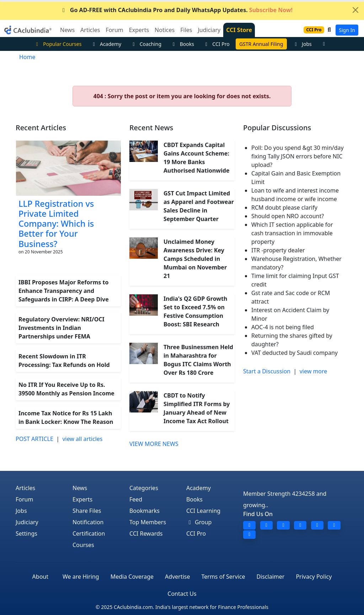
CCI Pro (216, 44)
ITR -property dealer (278, 250)
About (40, 577)
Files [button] (186, 30)
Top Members (148, 522)
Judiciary (27, 522)
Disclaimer (270, 577)
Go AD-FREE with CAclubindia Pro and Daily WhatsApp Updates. (176, 10)
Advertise (177, 577)
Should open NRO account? (288, 216)
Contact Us (182, 594)
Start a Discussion (267, 371)
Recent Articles (41, 128)
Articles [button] (90, 30)
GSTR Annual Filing (261, 44)
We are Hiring (81, 577)
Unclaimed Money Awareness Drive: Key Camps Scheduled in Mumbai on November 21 (195, 259)
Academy (106, 44)
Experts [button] (139, 30)
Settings (26, 533)
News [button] (67, 30)
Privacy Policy (314, 577)
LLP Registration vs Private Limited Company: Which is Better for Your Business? (56, 224)
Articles (25, 488)
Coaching (146, 44)
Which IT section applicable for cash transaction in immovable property (292, 233)
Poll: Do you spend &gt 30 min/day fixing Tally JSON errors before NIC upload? (298, 156)
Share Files (87, 511)
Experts (82, 499)
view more (314, 371)
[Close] (355, 10)
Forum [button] (114, 30)
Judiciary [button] (209, 30)
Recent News (151, 128)
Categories (144, 488)
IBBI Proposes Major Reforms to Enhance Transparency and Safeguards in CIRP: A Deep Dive (64, 291)
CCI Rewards (146, 533)
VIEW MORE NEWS (154, 444)
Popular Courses (58, 44)
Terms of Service (223, 577)
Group (199, 522)
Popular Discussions (277, 128)
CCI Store (239, 30)
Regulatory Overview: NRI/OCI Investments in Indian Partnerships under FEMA (61, 328)
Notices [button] (165, 30)
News (80, 488)
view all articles (82, 439)
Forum (24, 499)
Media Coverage (132, 577)
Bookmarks (144, 511)
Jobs (302, 44)
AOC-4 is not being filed (283, 327)
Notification (88, 522)
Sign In (347, 30)
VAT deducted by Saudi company (295, 353)
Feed (136, 499)
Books (182, 44)
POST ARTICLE (34, 439)
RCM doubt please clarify (284, 207)
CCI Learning (203, 511)
